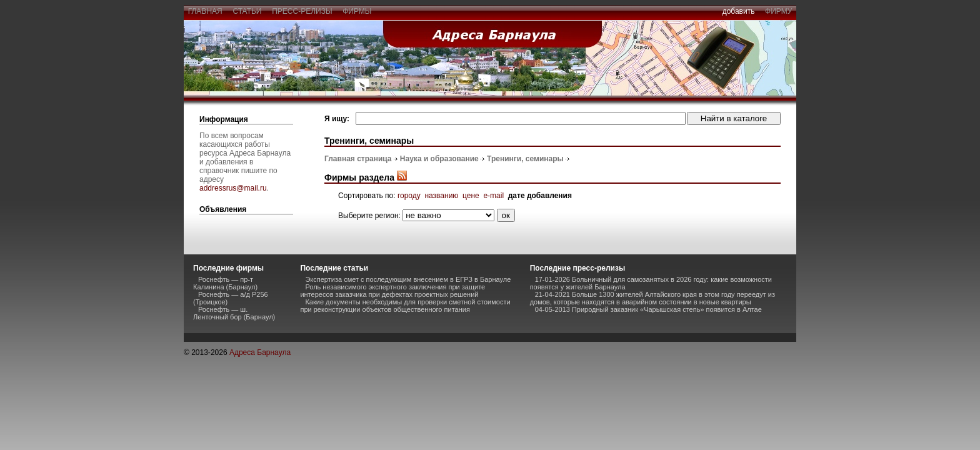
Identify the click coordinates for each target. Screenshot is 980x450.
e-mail (493, 196)
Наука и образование (439, 159)
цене (471, 196)
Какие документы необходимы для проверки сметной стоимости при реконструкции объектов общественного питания (405, 306)
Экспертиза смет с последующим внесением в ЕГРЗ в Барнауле (408, 279)
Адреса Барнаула (260, 352)
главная (205, 11)
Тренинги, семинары (525, 159)
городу (409, 196)
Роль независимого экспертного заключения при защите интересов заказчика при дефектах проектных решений (392, 291)
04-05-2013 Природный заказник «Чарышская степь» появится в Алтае (648, 309)
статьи (247, 11)
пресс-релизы (302, 11)
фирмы (357, 11)
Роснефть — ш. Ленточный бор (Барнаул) (234, 313)
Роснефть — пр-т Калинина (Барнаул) (225, 283)
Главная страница (358, 159)
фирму (778, 11)
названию (441, 196)
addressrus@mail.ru (233, 188)
